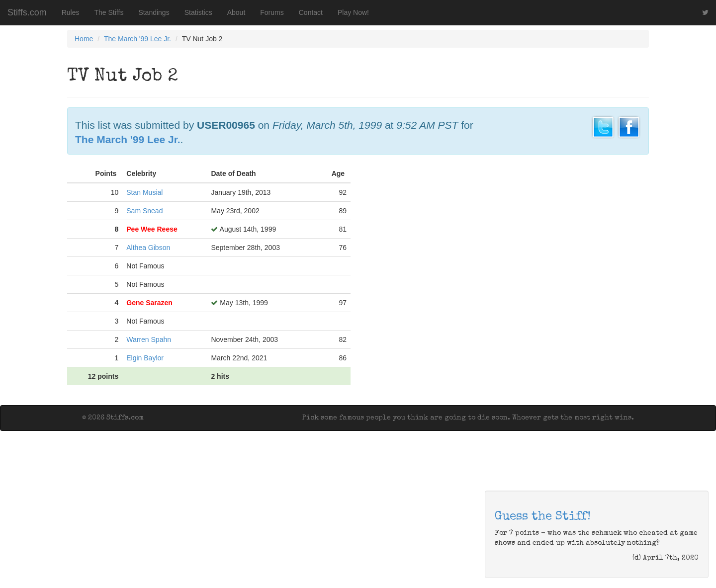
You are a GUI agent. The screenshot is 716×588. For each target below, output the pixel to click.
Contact (311, 12)
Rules (71, 12)
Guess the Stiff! (543, 517)
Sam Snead (144, 211)
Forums (272, 12)
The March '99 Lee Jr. (137, 39)
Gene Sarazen (149, 303)
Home (84, 39)
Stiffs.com (27, 12)
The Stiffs (109, 12)
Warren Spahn (149, 339)
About (236, 12)
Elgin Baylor (145, 358)
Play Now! (353, 12)
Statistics (198, 12)
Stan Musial (144, 192)
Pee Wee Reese (152, 229)
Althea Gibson (148, 248)
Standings (154, 12)
